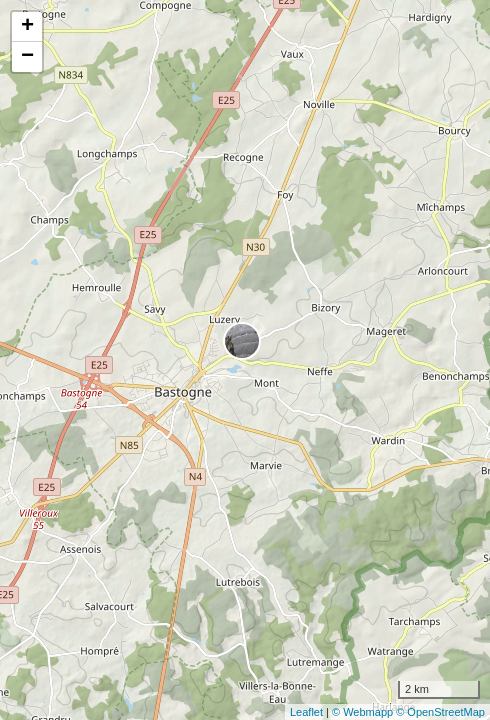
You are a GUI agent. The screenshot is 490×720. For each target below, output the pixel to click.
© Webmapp (364, 712)
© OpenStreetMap (440, 712)
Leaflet (306, 712)
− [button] (27, 57)
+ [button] (27, 27)
